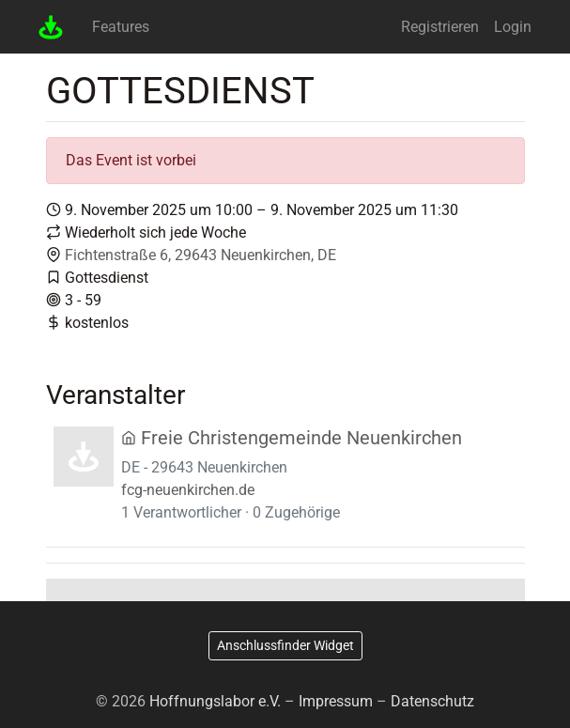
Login (513, 27)
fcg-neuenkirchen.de (188, 490)
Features (121, 27)
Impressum (336, 701)
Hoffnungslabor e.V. (215, 701)
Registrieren (440, 27)
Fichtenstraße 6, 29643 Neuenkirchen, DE (200, 255)
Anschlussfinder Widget (285, 645)
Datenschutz (432, 701)
